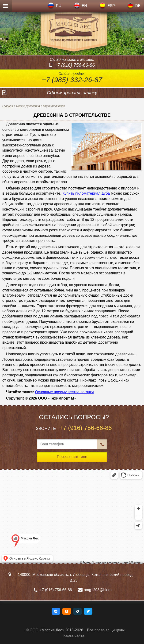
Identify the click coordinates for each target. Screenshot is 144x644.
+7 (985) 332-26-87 (72, 80)
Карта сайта (74, 635)
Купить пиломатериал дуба (86, 193)
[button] (56, 611)
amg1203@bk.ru (98, 590)
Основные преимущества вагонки (64, 392)
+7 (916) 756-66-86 (75, 65)
